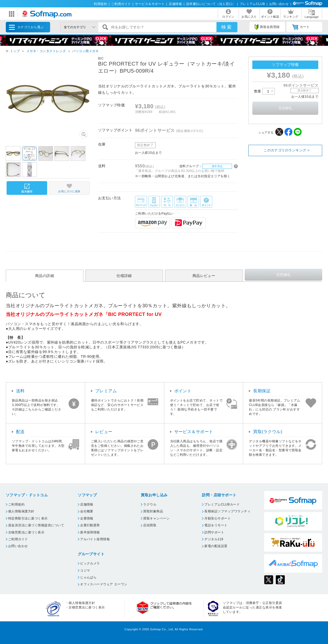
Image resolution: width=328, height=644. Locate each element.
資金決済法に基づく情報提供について (36, 525)
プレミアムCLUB (252, 4)
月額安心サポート (218, 518)
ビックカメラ (90, 563)
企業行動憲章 (90, 525)
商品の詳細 (45, 276)
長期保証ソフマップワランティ (227, 511)
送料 (20, 391)
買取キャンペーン (156, 518)
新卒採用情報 (90, 532)
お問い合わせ (279, 4)
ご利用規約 (16, 504)
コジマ (85, 571)
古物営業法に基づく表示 (26, 532)
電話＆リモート (216, 525)
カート (301, 27)
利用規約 (100, 4)
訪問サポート (214, 532)
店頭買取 (150, 525)
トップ (15, 51)
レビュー (104, 432)
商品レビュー (204, 276)
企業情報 (87, 518)
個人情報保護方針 (21, 511)
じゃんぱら (88, 577)
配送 (20, 432)
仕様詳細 (124, 276)
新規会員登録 (267, 27)
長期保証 (262, 391)
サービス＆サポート (150, 4)
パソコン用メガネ (85, 51)
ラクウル (150, 504)
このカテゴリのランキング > (287, 150)
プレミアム (106, 391)
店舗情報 (175, 4)
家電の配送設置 (216, 546)
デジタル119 (214, 539)
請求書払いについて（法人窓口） (211, 4)
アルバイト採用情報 (95, 539)
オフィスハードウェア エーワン (104, 584)
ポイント (183, 391)
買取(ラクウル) (268, 432)
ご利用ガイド (121, 4)
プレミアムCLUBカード (222, 504)
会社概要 (87, 511)
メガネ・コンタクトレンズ (46, 51)
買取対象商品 (153, 511)
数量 (264, 91)
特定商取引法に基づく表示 (28, 518)
